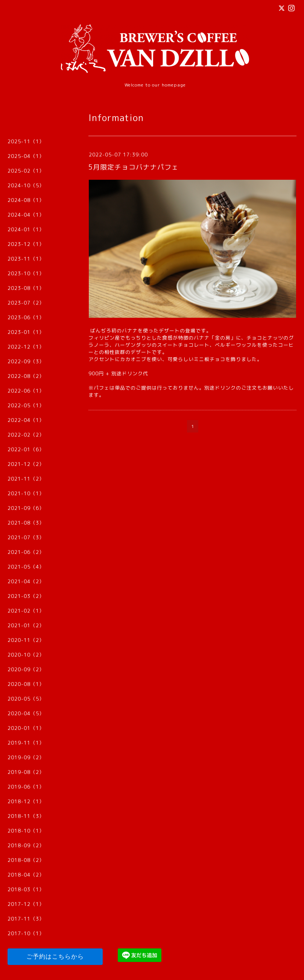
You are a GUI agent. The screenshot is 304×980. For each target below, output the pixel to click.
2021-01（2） (26, 625)
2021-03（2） (26, 596)
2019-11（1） (26, 743)
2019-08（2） (26, 772)
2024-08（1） (26, 200)
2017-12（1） (26, 904)
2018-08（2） (26, 860)
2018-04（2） (26, 875)
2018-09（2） (26, 845)
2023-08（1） (26, 288)
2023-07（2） (26, 303)
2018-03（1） (26, 889)
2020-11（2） (26, 640)
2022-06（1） (26, 391)
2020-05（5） (26, 699)
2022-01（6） (26, 449)
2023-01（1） (26, 332)
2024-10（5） (26, 185)
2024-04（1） (26, 215)
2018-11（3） (26, 816)
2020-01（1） (26, 728)
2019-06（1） (26, 787)
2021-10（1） (26, 493)
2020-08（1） (26, 684)
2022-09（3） (26, 361)
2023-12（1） (26, 244)
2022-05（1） (26, 405)
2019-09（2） (26, 757)
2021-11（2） (26, 479)
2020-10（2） (26, 655)
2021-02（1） (26, 611)
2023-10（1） (26, 273)
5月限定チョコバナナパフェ (134, 167)
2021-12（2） (26, 464)
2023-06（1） (26, 317)
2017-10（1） (26, 933)
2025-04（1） (26, 156)
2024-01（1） (26, 229)
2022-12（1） (26, 347)
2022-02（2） (26, 435)
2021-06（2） (26, 552)
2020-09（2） (26, 669)
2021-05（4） (26, 567)
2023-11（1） (26, 259)
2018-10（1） (26, 831)
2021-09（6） (26, 508)
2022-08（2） (26, 376)
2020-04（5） (26, 713)
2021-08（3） (26, 523)
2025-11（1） (26, 141)
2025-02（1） (26, 171)
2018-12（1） (26, 801)
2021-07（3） (26, 537)
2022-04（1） (26, 420)
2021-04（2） (26, 581)
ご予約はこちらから (55, 956)
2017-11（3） (26, 919)
